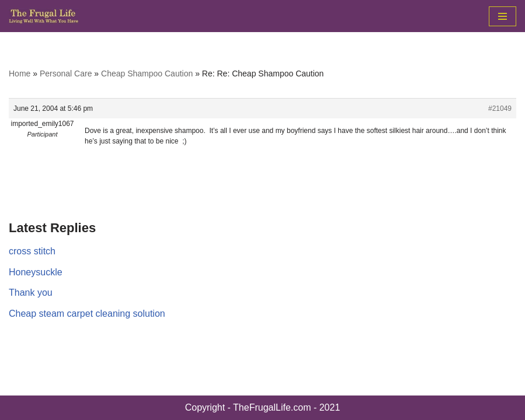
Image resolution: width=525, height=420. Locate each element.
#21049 (500, 108)
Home (20, 73)
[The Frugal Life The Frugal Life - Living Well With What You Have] (44, 16)
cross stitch (32, 251)
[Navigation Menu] (503, 16)
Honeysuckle (36, 272)
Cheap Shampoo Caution (147, 73)
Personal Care (66, 73)
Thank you (31, 293)
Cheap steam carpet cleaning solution (87, 314)
